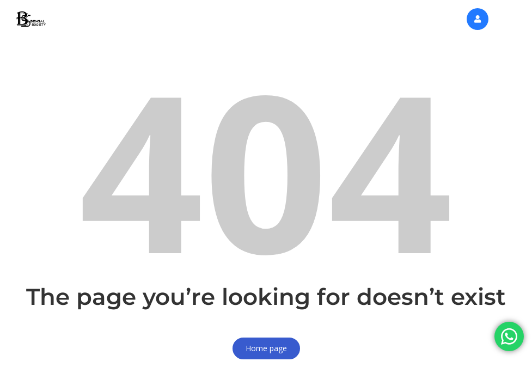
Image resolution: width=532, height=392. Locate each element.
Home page (266, 348)
